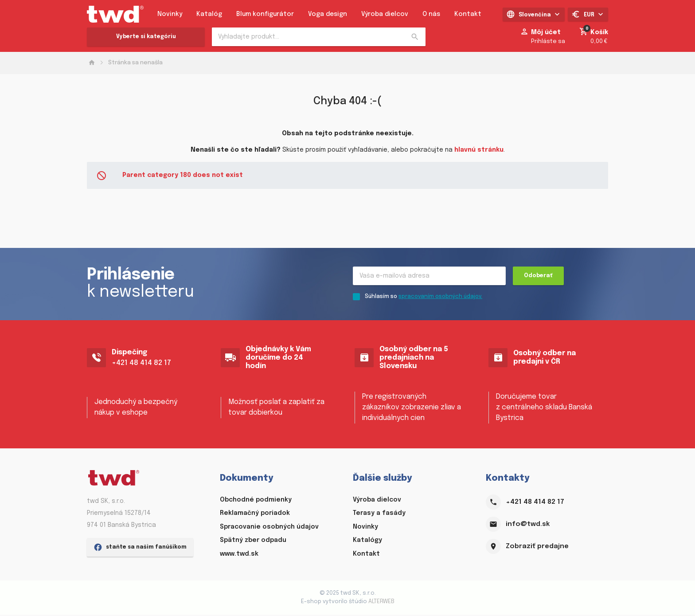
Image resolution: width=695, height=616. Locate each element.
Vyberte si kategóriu (146, 37)
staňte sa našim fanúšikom (140, 600)
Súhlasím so (424, 298)
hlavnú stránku (479, 150)
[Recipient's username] (429, 277)
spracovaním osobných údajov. (440, 298)
